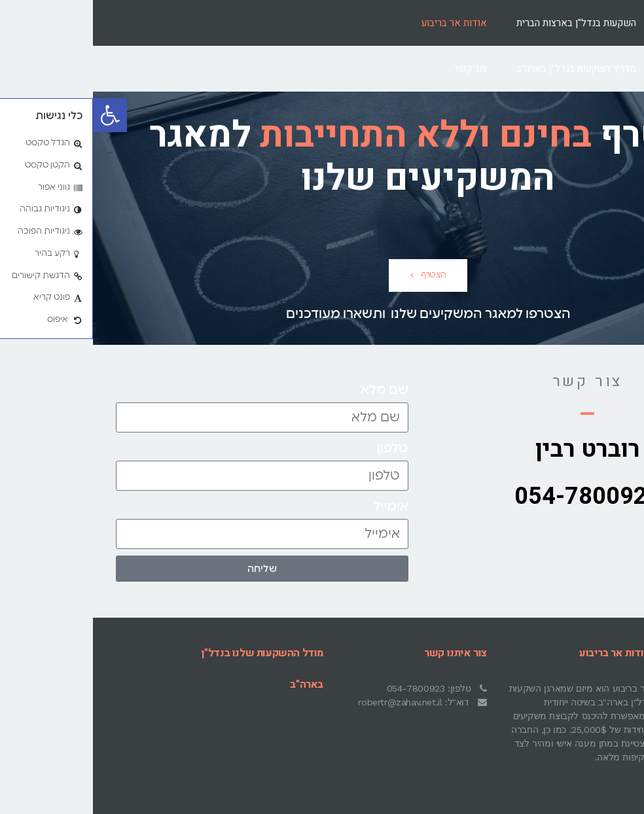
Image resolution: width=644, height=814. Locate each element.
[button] (17, 115)
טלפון (300, 448)
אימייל (298, 506)
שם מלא (292, 390)
